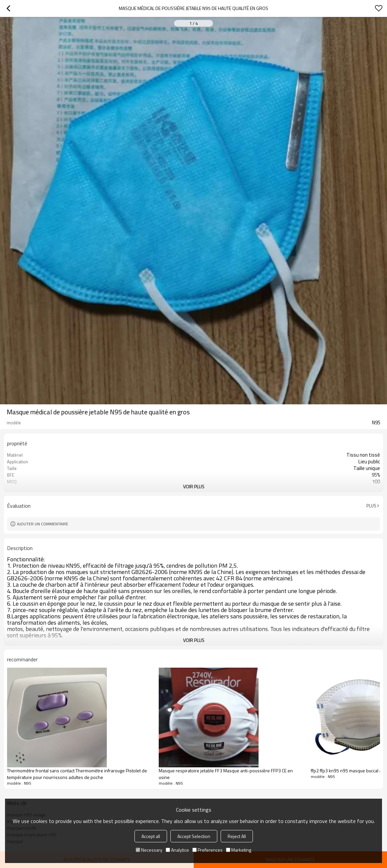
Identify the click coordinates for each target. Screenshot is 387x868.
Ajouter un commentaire (43, 524)
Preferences (207, 850)
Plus (371, 506)
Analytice (177, 850)
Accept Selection (194, 836)
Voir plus (194, 486)
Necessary (149, 850)
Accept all (151, 836)
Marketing (239, 850)
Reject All (237, 836)
